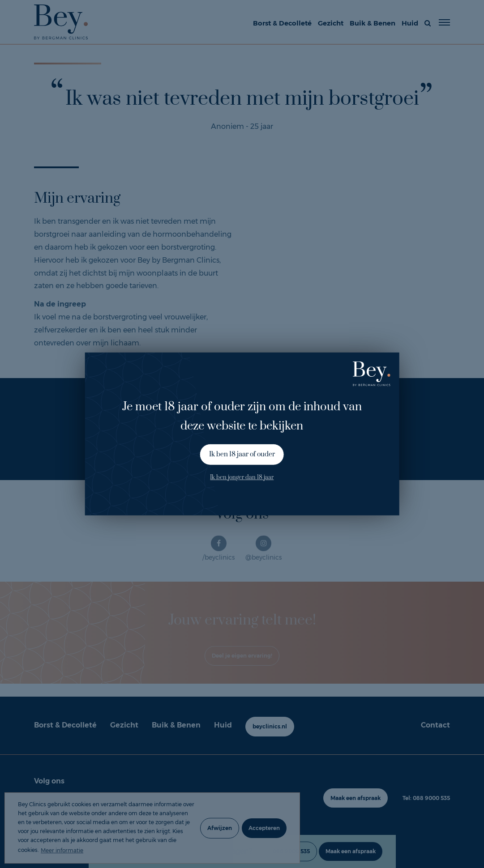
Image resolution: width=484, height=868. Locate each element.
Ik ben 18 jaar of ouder (242, 454)
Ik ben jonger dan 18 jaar (242, 477)
